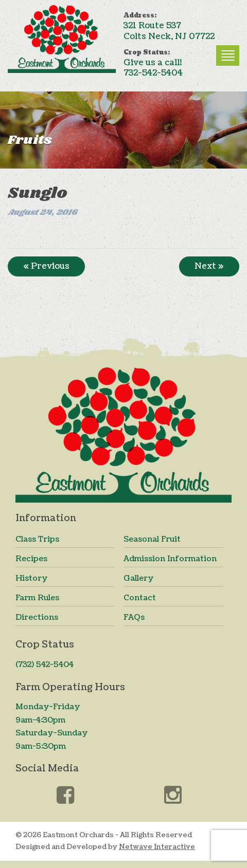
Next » (209, 266)
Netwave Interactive (157, 847)
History (32, 578)
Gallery (139, 578)
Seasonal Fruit (152, 539)
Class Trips (37, 539)
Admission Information (170, 559)
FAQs (134, 617)
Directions (37, 617)
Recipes (31, 559)
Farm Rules (37, 598)
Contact (140, 598)
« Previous (46, 266)
